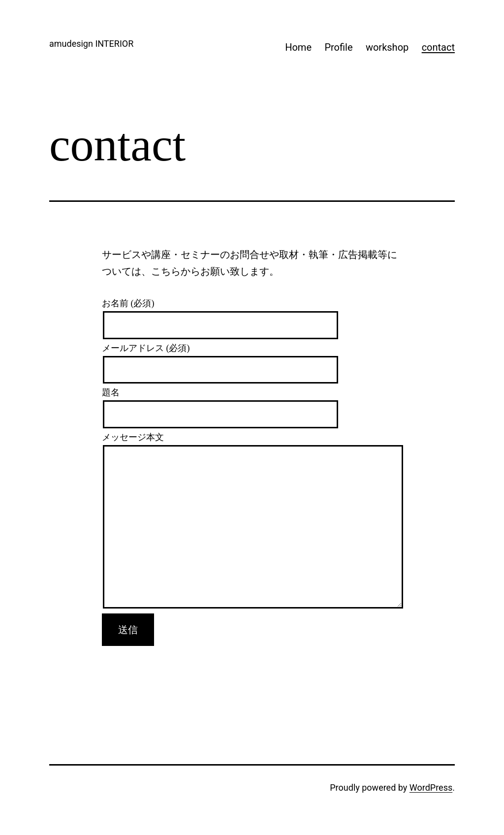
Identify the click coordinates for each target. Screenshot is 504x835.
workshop (387, 47)
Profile (338, 47)
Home (298, 47)
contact (438, 47)
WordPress (431, 787)
